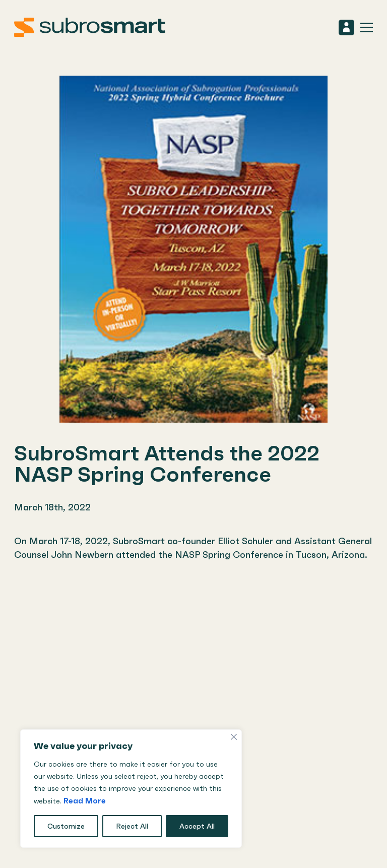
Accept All (197, 826)
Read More (85, 800)
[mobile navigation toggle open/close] (367, 27)
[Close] (234, 737)
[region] (131, 789)
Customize (66, 826)
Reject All (132, 826)
